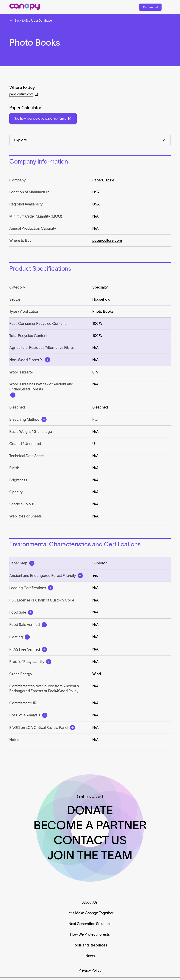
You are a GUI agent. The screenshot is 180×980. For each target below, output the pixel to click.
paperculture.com (107, 240)
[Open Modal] (48, 360)
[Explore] (90, 140)
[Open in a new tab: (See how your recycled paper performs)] (43, 119)
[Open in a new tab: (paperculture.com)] (24, 94)
